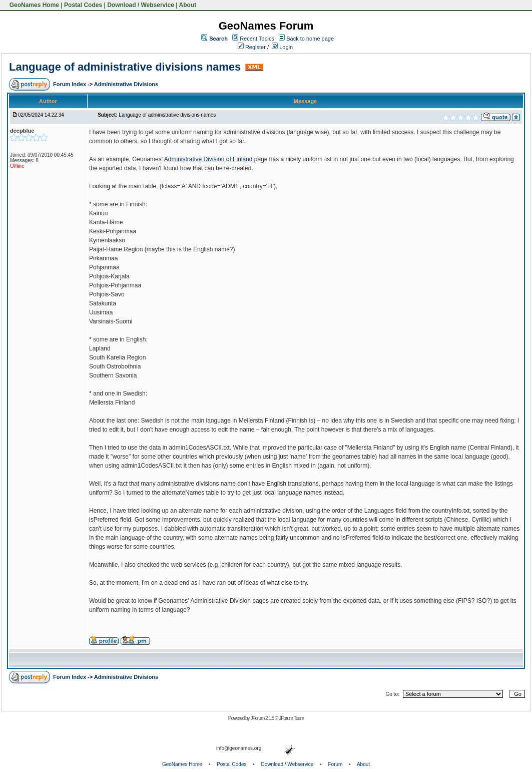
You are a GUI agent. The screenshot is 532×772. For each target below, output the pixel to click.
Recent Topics (257, 39)
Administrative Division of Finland (208, 159)
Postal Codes (83, 5)
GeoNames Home (33, 5)
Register (252, 47)
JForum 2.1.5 (262, 718)
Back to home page (310, 39)
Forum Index (70, 84)
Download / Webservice (141, 5)
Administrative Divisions (126, 84)
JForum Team (291, 718)
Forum (336, 764)
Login (282, 47)
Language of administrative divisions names (125, 67)
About (188, 5)
